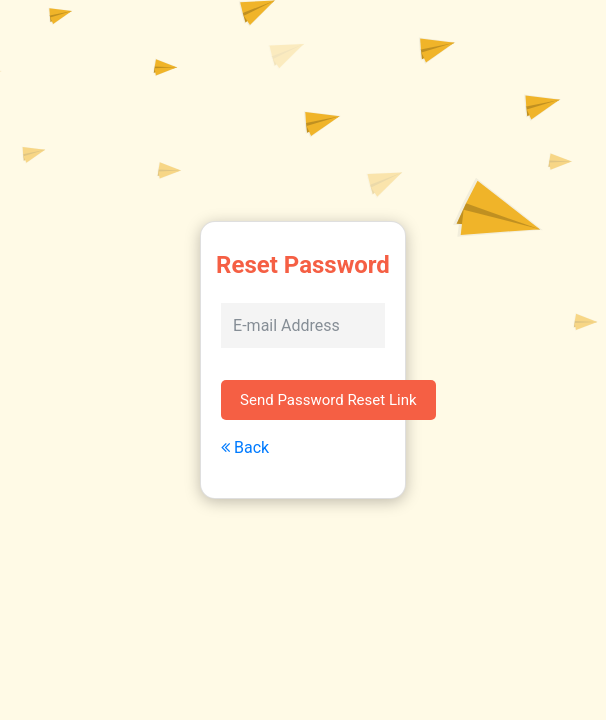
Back (245, 447)
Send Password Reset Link (328, 400)
